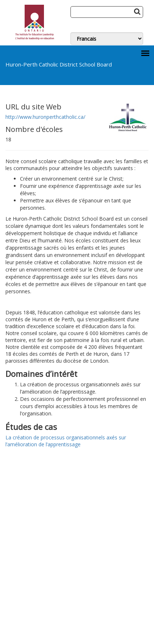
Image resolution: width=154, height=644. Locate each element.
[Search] (107, 12)
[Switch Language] (107, 39)
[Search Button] (137, 11)
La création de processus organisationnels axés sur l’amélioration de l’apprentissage (66, 441)
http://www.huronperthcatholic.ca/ (45, 117)
